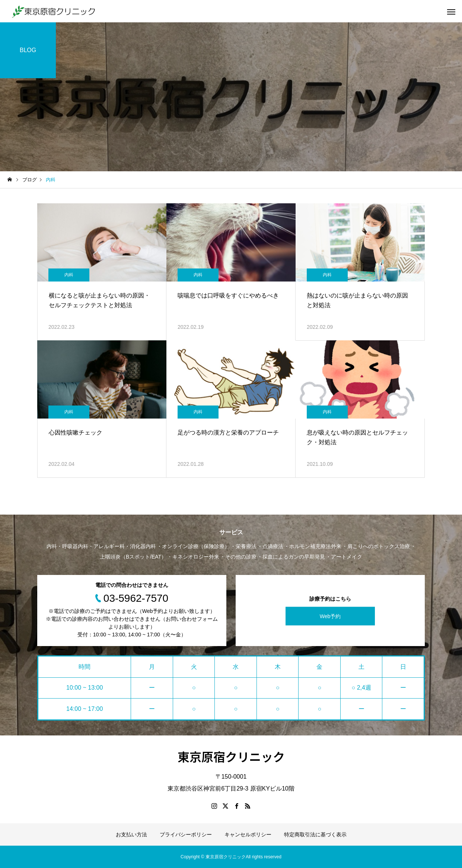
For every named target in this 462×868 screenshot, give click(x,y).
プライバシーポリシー (186, 834)
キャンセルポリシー (248, 834)
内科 (69, 275)
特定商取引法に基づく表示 (315, 834)
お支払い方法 (131, 834)
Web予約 (330, 616)
